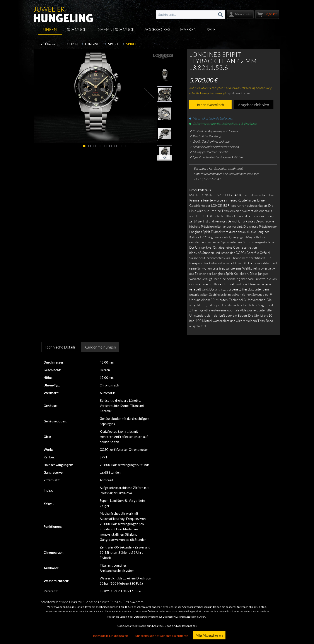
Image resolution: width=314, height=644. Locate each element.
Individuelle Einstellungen (110, 636)
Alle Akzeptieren (209, 635)
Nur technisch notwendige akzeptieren (162, 636)
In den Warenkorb (210, 105)
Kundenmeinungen (100, 347)
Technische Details (60, 347)
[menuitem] (191, 14)
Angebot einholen (254, 105)
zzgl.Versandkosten (238, 93)
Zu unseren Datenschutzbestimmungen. (184, 617)
